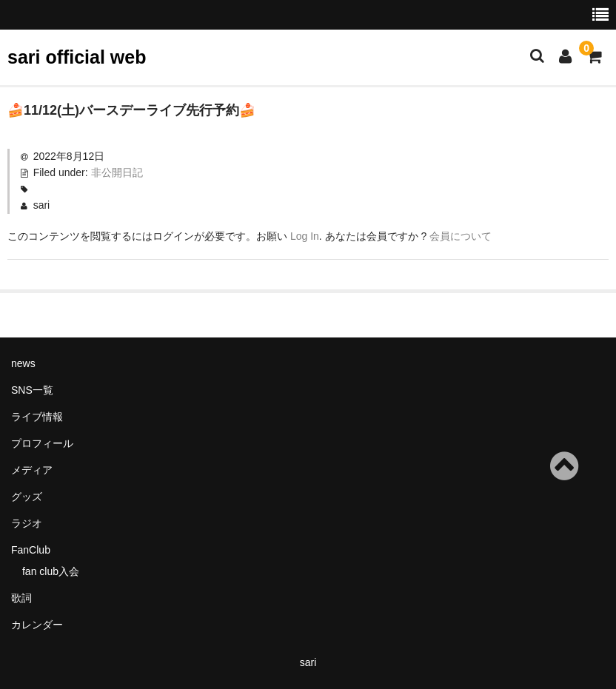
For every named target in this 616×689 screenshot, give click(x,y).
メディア (32, 470)
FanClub (31, 550)
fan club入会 (51, 571)
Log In (305, 236)
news (23, 363)
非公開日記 (117, 172)
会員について (461, 236)
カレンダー (37, 625)
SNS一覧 (32, 390)
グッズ (27, 497)
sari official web (77, 57)
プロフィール (42, 443)
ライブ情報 (37, 417)
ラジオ (27, 523)
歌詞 (21, 598)
